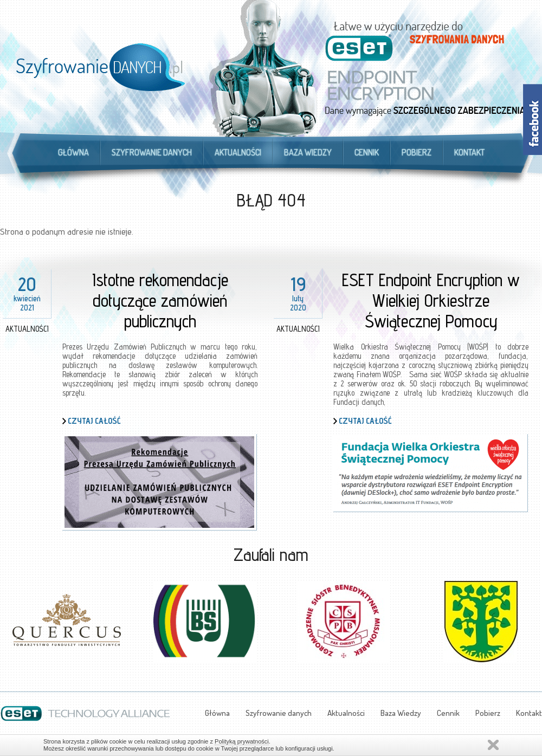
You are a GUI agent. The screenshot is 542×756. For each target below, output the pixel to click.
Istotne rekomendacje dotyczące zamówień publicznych (160, 300)
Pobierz (417, 152)
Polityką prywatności (242, 741)
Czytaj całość (94, 421)
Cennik (367, 152)
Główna (73, 152)
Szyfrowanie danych (152, 152)
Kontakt (469, 152)
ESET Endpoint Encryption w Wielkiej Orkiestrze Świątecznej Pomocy (431, 300)
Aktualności (238, 152)
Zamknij (493, 745)
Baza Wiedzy (308, 152)
